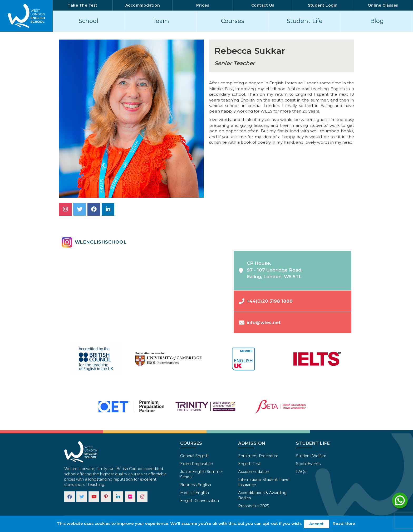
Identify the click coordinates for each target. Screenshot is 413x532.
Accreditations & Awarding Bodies (262, 495)
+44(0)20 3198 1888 (266, 301)
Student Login (323, 5)
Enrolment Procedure (258, 456)
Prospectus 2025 (254, 506)
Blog (377, 21)
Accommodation (143, 5)
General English (194, 456)
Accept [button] (316, 524)
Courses (233, 21)
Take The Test (83, 5)
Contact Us (263, 5)
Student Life (305, 21)
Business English (196, 485)
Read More (344, 523)
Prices (203, 5)
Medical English (195, 493)
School (88, 21)
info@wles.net (260, 323)
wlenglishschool (94, 242)
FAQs (301, 472)
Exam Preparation (197, 464)
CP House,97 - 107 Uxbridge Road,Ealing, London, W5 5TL (271, 270)
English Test (249, 464)
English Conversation (200, 501)
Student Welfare (311, 456)
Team (161, 21)
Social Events (308, 464)
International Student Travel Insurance (264, 482)
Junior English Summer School (202, 474)
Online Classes (383, 5)
